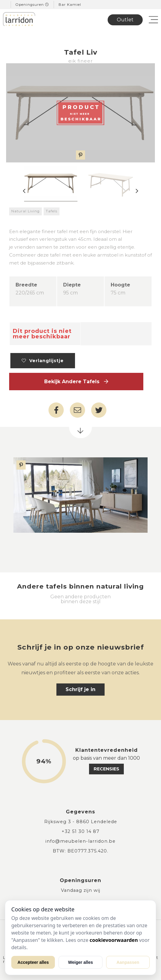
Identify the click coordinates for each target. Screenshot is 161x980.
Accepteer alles (33, 962)
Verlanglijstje (43, 361)
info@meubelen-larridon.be (80, 841)
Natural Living (25, 211)
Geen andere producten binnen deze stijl (80, 599)
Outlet (125, 20)
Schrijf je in (80, 689)
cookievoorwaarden (114, 940)
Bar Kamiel (70, 5)
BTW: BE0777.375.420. (80, 851)
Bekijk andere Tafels (76, 382)
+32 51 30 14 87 (80, 831)
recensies (106, 769)
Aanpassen (128, 962)
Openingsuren (32, 5)
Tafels (52, 211)
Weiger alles (80, 962)
